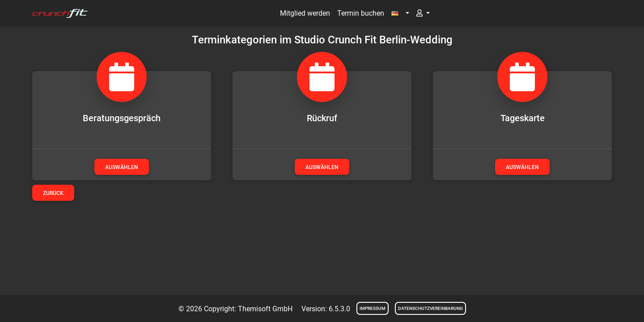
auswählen (122, 167)
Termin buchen (361, 13)
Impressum (373, 308)
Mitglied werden (305, 13)
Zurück (53, 193)
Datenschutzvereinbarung (430, 308)
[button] (400, 13)
